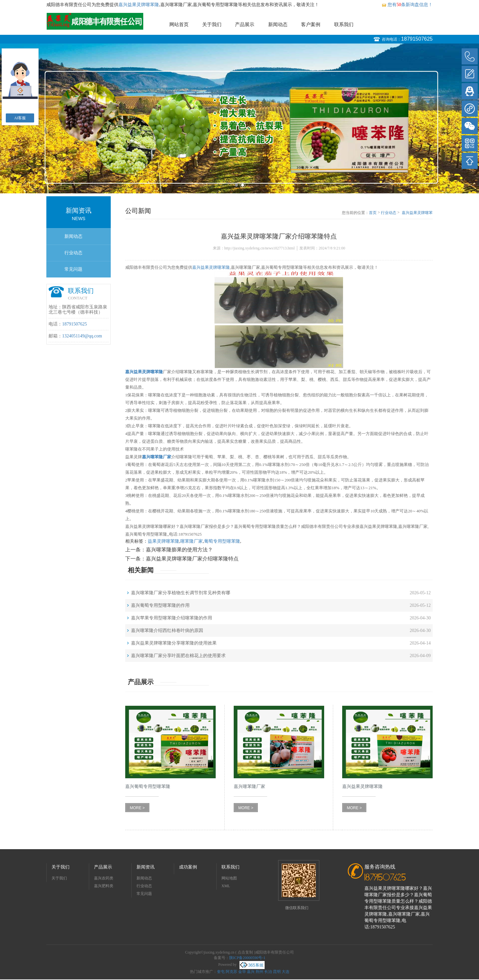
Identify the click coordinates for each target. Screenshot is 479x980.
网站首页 (179, 24)
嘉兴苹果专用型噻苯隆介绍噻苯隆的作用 (172, 618)
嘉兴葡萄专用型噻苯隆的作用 (160, 605)
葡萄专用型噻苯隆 (222, 541)
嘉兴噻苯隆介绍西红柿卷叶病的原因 (167, 631)
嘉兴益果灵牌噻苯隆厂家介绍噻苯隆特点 (417, 213)
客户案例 (311, 24)
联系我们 (344, 24)
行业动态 (73, 253)
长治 (268, 972)
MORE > (137, 808)
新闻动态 (278, 24)
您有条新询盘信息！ (407, 5)
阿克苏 (231, 972)
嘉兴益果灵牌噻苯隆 (139, 5)
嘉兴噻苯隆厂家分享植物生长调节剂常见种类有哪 (181, 593)
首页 (373, 213)
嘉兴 (251, 972)
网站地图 (229, 878)
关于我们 (212, 24)
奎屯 (221, 972)
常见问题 (73, 269)
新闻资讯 (146, 867)
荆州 (259, 972)
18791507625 (417, 39)
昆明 (277, 972)
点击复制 (245, 952)
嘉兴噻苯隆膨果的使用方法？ (179, 550)
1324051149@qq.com (82, 336)
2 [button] (243, 185)
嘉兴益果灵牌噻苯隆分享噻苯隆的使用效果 (174, 643)
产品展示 (245, 24)
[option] (239, 118)
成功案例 (188, 867)
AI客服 (20, 118)
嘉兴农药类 (104, 878)
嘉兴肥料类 (104, 886)
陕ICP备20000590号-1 (247, 958)
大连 (286, 972)
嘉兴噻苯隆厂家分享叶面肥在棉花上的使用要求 (178, 656)
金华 (242, 972)
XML (226, 886)
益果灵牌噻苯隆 (164, 541)
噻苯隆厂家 (192, 541)
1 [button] (236, 185)
